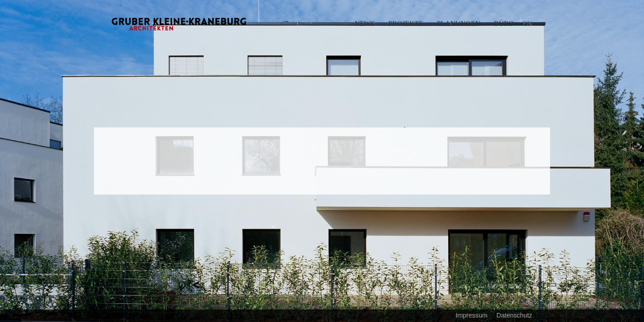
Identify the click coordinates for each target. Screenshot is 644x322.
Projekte (406, 23)
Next (483, 161)
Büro (504, 23)
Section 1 (182, 285)
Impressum (472, 315)
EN (527, 23)
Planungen (458, 23)
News (365, 23)
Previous (161, 161)
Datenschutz (514, 315)
